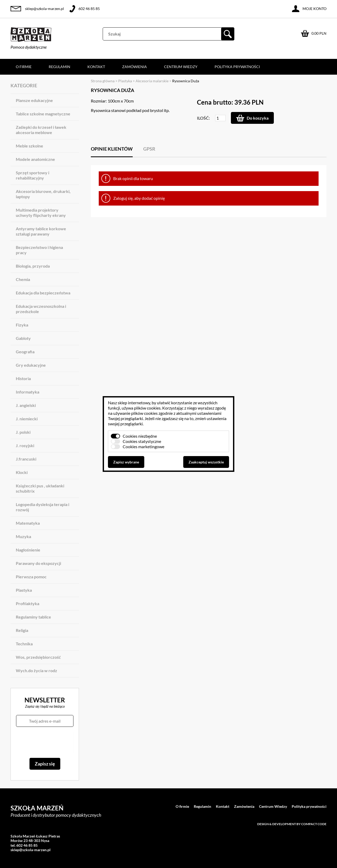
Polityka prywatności (237, 67)
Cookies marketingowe (143, 446)
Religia (22, 630)
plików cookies (147, 408)
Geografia (25, 352)
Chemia (23, 279)
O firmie (24, 67)
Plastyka (24, 590)
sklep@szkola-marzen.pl (44, 9)
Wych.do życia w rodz (36, 670)
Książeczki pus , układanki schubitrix (40, 488)
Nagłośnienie (28, 550)
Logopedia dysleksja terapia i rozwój (43, 507)
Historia (23, 378)
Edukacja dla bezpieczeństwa (43, 293)
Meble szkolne (29, 146)
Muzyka (23, 536)
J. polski (23, 432)
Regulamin (60, 67)
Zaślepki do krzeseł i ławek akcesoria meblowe (41, 130)
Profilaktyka (28, 603)
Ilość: (203, 118)
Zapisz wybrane (126, 462)
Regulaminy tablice (33, 617)
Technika (24, 644)
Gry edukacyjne (31, 365)
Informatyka (28, 392)
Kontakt (96, 67)
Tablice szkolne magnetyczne (43, 114)
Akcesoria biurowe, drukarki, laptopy (43, 194)
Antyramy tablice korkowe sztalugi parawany (41, 231)
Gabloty (23, 338)
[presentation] (45, 742)
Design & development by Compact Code (292, 824)
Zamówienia (135, 67)
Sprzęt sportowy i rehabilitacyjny (33, 175)
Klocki (22, 472)
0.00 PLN (319, 33)
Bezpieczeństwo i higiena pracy (39, 250)
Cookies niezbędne (140, 436)
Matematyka (28, 523)
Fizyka (22, 325)
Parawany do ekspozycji (38, 563)
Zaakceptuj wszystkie (206, 462)
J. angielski (26, 405)
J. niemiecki (27, 419)
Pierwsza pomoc (31, 577)
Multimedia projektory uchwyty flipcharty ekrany (41, 213)
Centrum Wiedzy (181, 67)
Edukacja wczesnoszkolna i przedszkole (41, 309)
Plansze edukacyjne (34, 100)
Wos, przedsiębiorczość (38, 657)
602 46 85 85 (89, 9)
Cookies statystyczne (142, 441)
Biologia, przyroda (33, 266)
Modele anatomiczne (35, 159)
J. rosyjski (25, 445)
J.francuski (26, 459)
